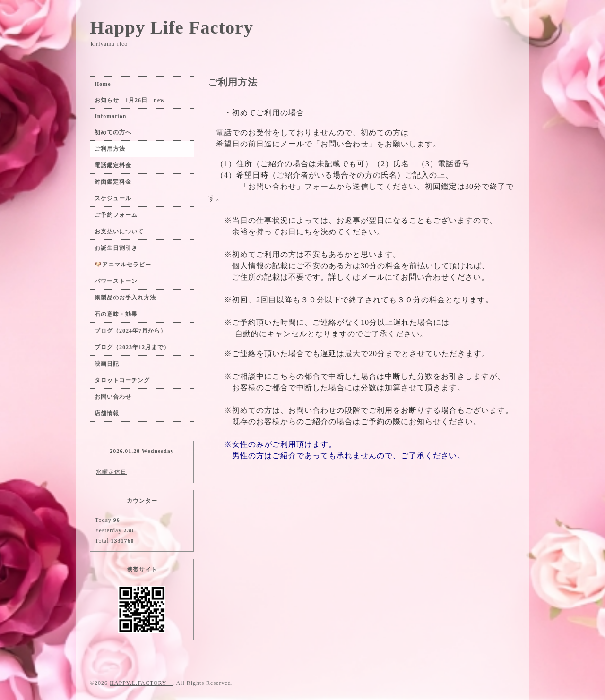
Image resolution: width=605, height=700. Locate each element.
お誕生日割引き (116, 248)
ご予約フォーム (116, 215)
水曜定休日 (111, 472)
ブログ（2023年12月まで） (132, 347)
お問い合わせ (113, 397)
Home (103, 84)
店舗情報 (107, 413)
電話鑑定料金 (116, 165)
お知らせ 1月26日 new (130, 100)
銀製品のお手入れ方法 (125, 298)
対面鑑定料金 (113, 182)
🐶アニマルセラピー (123, 265)
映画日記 (107, 364)
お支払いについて (119, 231)
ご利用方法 (110, 149)
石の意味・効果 (116, 314)
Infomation (110, 116)
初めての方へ (113, 132)
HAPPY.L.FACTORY (141, 683)
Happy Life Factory (172, 27)
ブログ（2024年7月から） (130, 331)
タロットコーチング (122, 380)
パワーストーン (119, 281)
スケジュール (113, 198)
